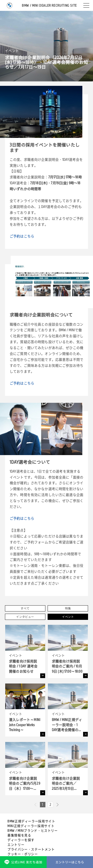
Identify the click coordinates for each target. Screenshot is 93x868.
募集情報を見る (19, 835)
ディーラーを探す (21, 840)
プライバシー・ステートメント (31, 849)
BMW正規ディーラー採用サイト (31, 821)
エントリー (16, 845)
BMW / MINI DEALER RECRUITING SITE (49, 5)
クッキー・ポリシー (23, 854)
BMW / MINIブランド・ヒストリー (33, 831)
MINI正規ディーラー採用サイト (31, 826)
